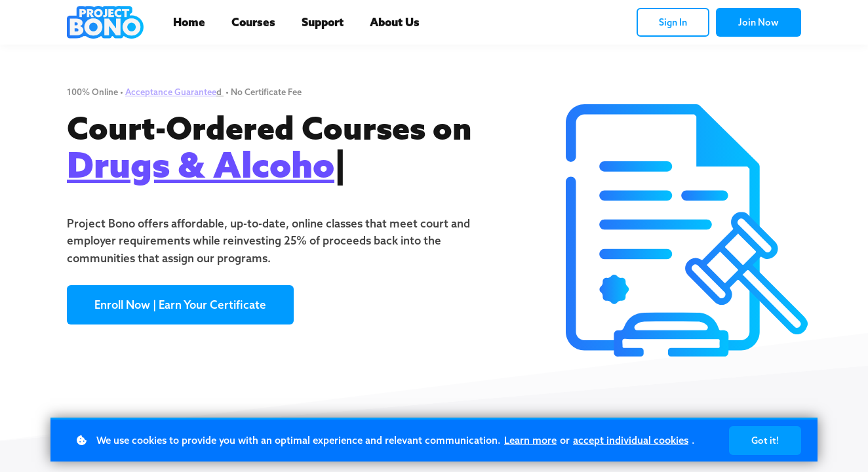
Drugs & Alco (179, 164)
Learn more (530, 440)
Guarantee (195, 92)
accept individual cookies (631, 440)
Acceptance (150, 92)
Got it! (765, 441)
